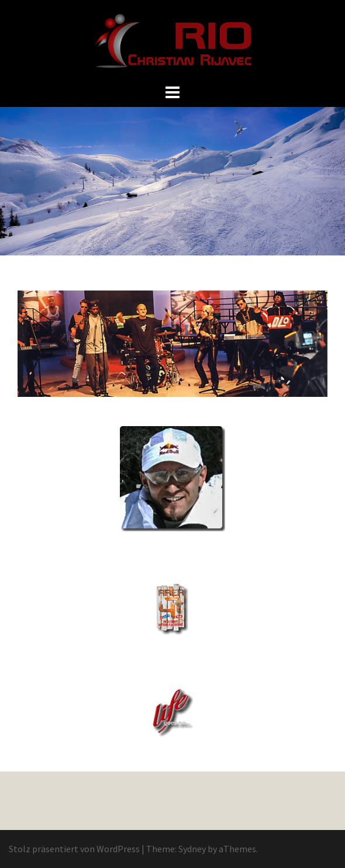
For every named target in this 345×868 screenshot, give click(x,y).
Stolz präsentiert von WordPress (74, 849)
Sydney (192, 849)
